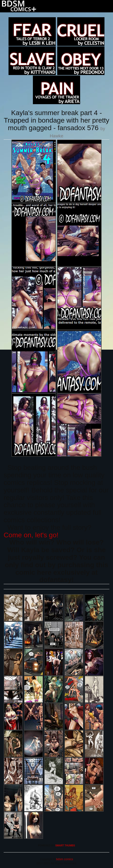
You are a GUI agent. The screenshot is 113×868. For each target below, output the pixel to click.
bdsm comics (64, 859)
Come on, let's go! (31, 535)
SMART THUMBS (65, 846)
